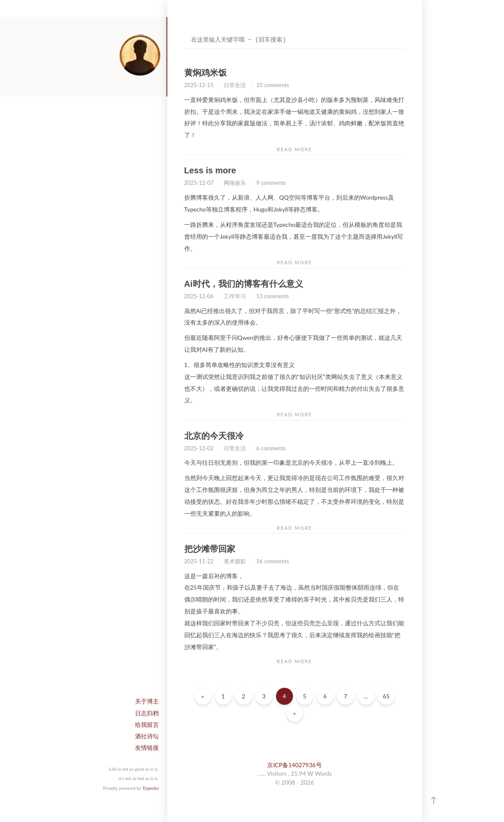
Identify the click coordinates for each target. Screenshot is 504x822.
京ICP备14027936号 (294, 765)
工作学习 (235, 296)
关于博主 (147, 701)
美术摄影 (235, 561)
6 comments (271, 448)
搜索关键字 (184, 32)
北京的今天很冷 (214, 436)
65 (386, 696)
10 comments (273, 85)
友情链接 (147, 747)
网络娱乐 (235, 183)
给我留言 (147, 725)
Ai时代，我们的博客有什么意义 (244, 284)
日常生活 (235, 85)
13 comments (273, 296)
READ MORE (294, 149)
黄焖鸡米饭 (206, 73)
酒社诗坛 (147, 736)
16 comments (273, 561)
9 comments (271, 183)
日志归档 (147, 713)
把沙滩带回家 (210, 549)
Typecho (150, 788)
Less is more (210, 170)
